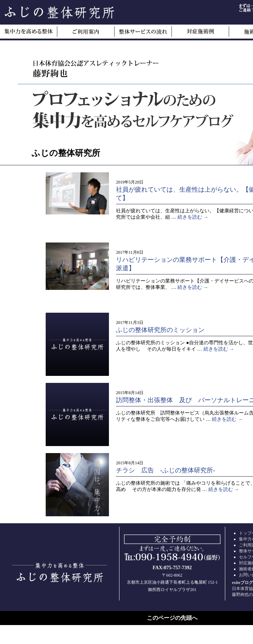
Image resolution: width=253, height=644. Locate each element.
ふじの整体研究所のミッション (160, 330)
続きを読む (193, 217)
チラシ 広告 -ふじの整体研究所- (166, 470)
